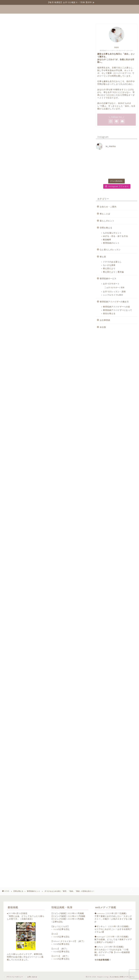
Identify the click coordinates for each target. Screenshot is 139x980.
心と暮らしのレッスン (110, 250)
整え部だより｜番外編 (113, 272)
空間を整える (106, 228)
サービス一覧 (65, 17)
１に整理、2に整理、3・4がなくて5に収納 (33, 210)
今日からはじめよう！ (22, 216)
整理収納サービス (108, 278)
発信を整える (109, 313)
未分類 (103, 327)
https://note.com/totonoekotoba (31, 711)
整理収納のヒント (9, 29)
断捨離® (107, 240)
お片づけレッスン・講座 (114, 292)
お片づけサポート (111, 284)
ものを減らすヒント (112, 233)
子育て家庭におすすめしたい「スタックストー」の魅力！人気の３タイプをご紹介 (113, 919)
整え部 (103, 257)
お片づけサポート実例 (115, 287)
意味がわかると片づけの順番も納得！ (30, 199)
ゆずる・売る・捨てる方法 (115, 236)
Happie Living (69, 9)
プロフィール (86, 17)
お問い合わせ (107, 17)
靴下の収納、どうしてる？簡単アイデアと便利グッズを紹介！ (113, 941)
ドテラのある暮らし (112, 262)
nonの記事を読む (62, 929)
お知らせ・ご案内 (108, 207)
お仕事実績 (105, 320)
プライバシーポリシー (15, 977)
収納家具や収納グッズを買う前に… (29, 205)
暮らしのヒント (107, 221)
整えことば (45, 17)
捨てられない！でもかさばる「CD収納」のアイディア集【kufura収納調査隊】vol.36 (112, 952)
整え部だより (109, 268)
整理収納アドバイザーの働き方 (114, 302)
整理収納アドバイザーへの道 (116, 307)
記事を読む (58, 922)
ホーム (29, 17)
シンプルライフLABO (113, 295)
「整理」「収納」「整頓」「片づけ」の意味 (33, 194)
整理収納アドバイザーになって (118, 310)
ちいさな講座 (109, 265)
